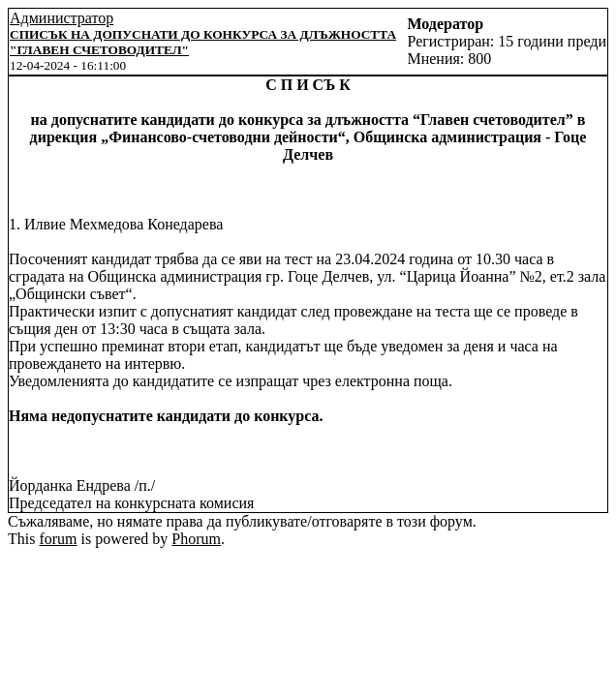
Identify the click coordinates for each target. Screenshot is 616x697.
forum (58, 539)
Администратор (62, 18)
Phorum (196, 539)
